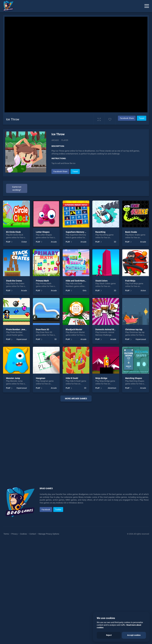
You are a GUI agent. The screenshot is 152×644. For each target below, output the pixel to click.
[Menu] (147, 6)
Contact (33, 534)
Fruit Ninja (130, 281)
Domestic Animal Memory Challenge (113, 329)
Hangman (41, 378)
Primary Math (42, 281)
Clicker (24, 242)
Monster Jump (13, 378)
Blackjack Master (74, 329)
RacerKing (100, 232)
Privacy (14, 534)
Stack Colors (101, 281)
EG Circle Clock (13, 232)
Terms (6, 534)
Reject (109, 635)
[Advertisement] (76, 440)
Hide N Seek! (72, 378)
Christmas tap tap (134, 329)
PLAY (8, 242)
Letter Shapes (43, 232)
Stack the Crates (14, 281)
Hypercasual (22, 339)
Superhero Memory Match (78, 232)
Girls (84, 291)
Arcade (55, 140)
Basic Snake (131, 232)
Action (143, 291)
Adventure (112, 388)
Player (65, 140)
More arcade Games (76, 399)
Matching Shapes (134, 378)
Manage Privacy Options (49, 534)
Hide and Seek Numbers (77, 281)
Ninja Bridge (101, 378)
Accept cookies (134, 635)
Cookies (23, 534)
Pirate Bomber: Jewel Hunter (20, 329)
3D (115, 242)
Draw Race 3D (42, 329)
